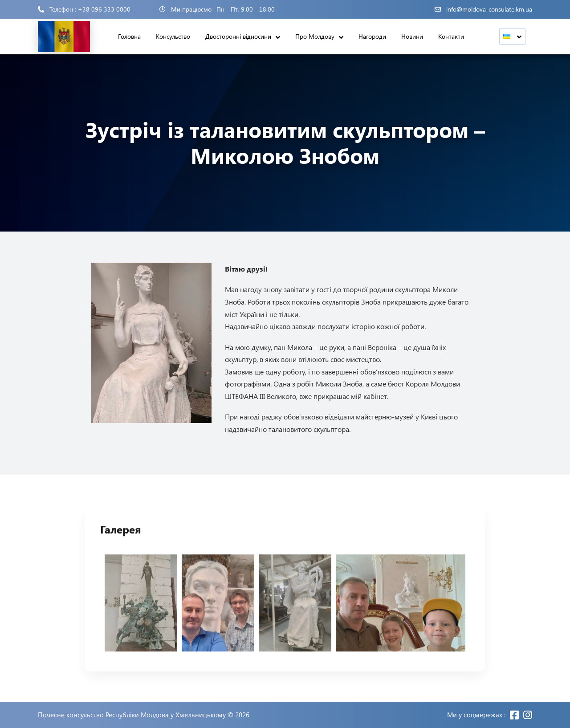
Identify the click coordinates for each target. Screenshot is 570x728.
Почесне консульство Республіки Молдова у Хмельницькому (132, 715)
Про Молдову (315, 36)
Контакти (451, 36)
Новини (412, 36)
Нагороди (372, 36)
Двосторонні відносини (238, 36)
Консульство (173, 36)
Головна (129, 36)
